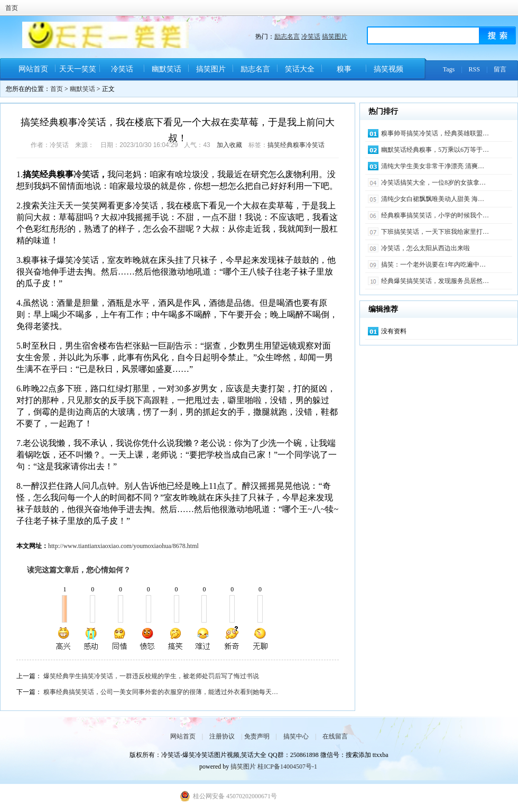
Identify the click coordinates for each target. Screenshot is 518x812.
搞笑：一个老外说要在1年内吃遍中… (433, 264)
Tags (449, 69)
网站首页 (33, 69)
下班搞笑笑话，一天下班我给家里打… (435, 232)
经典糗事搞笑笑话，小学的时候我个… (435, 215)
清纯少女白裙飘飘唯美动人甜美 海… (433, 199)
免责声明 (257, 736)
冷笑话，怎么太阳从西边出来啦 (425, 248)
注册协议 (222, 736)
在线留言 (335, 736)
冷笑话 (311, 37)
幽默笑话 (166, 69)
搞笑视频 (388, 69)
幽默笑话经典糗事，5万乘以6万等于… (435, 150)
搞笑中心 (296, 736)
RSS (474, 69)
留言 (500, 69)
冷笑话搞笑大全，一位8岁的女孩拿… (433, 183)
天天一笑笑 (78, 69)
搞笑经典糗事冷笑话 (296, 145)
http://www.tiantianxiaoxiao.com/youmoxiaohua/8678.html (123, 546)
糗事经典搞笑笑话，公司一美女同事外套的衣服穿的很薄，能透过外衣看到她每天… (161, 692)
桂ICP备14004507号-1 (287, 767)
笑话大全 (300, 69)
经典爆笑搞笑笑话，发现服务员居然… (435, 281)
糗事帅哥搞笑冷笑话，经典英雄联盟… (435, 133)
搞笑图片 (335, 37)
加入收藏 (229, 145)
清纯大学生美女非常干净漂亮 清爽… (433, 166)
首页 (12, 8)
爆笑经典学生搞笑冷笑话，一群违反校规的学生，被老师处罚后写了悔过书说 (151, 676)
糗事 (344, 69)
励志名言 (287, 37)
